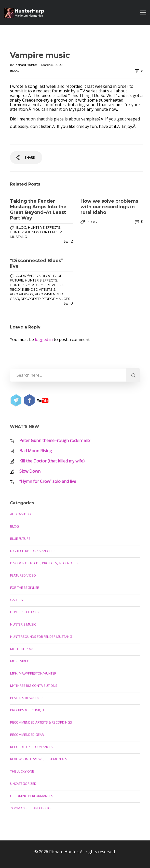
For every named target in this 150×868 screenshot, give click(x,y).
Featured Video (23, 575)
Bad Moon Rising (36, 451)
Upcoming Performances (32, 796)
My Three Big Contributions (34, 686)
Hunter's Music (24, 285)
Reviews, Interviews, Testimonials (39, 759)
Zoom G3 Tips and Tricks (31, 808)
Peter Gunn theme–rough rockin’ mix (55, 441)
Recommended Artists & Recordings (41, 722)
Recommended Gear (27, 735)
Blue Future (20, 539)
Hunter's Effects (44, 227)
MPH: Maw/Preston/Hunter (33, 673)
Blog (15, 71)
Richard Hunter (26, 65)
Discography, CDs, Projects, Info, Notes (44, 563)
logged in (44, 339)
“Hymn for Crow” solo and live (48, 481)
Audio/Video (28, 276)
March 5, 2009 (52, 65)
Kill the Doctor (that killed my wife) (52, 461)
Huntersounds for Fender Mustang (41, 637)
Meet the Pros (22, 649)
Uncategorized (23, 784)
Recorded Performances (46, 299)
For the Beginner (25, 588)
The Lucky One (22, 771)
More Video (52, 285)
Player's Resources (27, 698)
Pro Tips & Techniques (29, 710)
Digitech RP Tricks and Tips (33, 551)
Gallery (17, 600)
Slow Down (30, 471)
